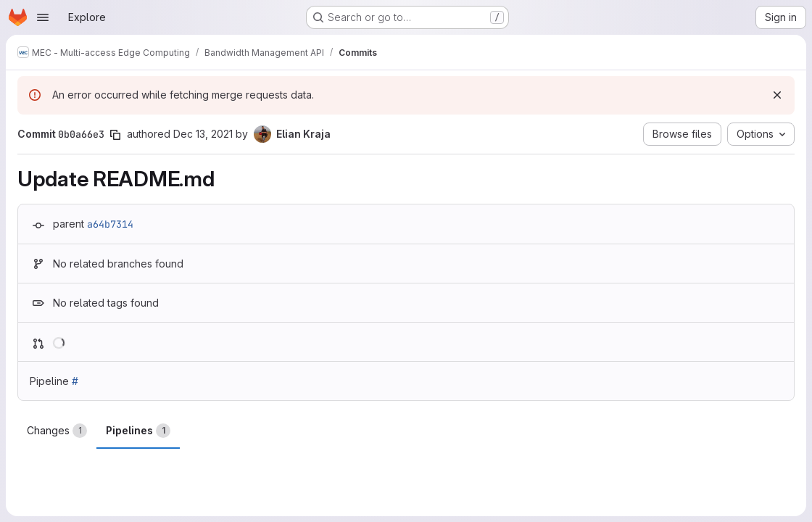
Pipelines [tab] (138, 431)
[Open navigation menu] (43, 17)
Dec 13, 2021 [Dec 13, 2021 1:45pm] (203, 134)
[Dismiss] (777, 95)
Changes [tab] (57, 431)
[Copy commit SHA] (115, 135)
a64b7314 (110, 224)
